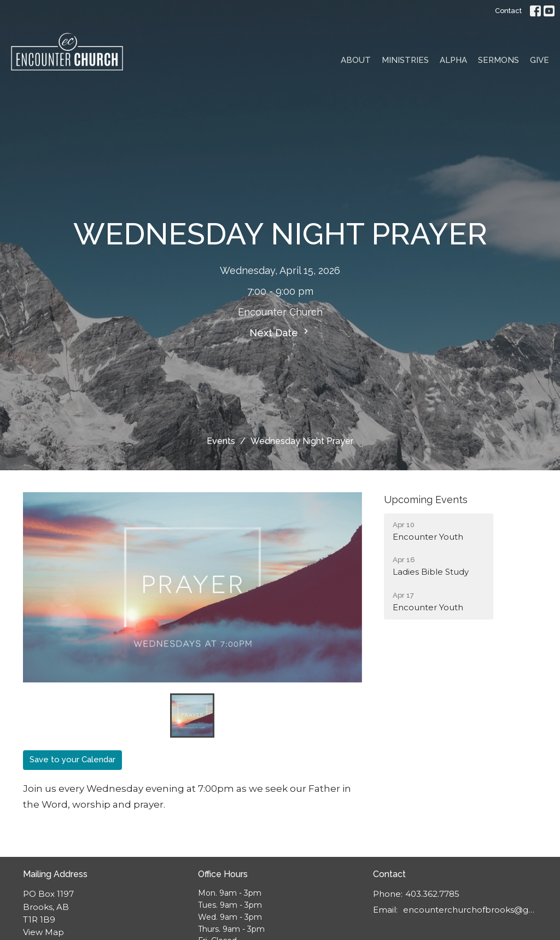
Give (539, 60)
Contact (508, 11)
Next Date (280, 332)
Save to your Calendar (72, 760)
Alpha (453, 60)
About (356, 60)
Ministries (405, 60)
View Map (43, 932)
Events (221, 441)
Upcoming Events (426, 500)
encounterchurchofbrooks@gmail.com (470, 910)
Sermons (498, 60)
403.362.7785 (432, 894)
